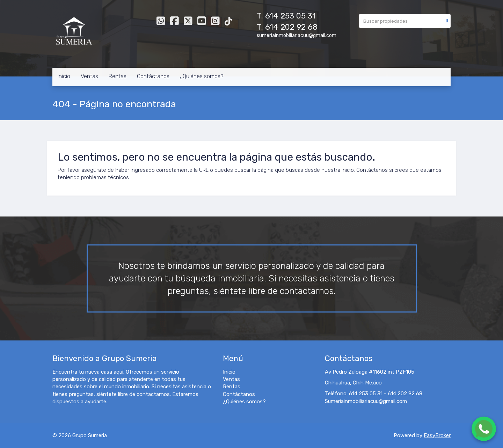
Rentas (118, 76)
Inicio (64, 76)
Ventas (89, 76)
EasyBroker (437, 435)
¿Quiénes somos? (202, 76)
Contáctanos (153, 76)
